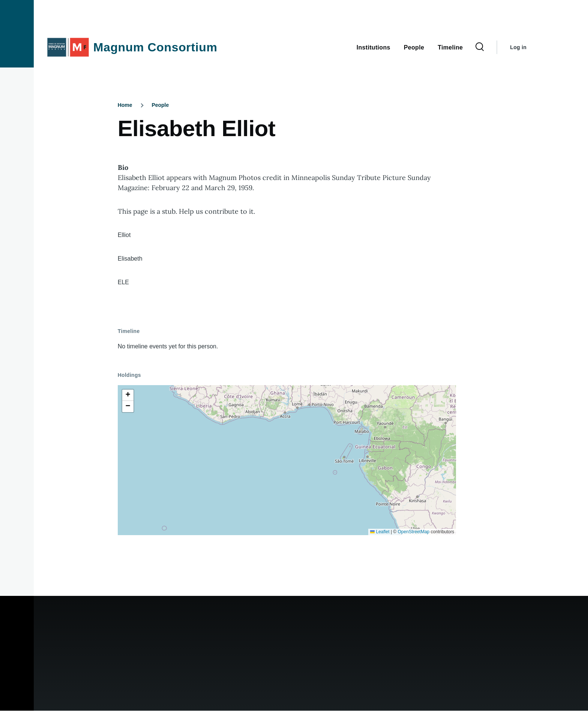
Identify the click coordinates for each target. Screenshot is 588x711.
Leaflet (380, 532)
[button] (128, 395)
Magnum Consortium (155, 47)
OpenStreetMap (414, 532)
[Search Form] (480, 47)
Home (125, 105)
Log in (518, 47)
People (160, 105)
